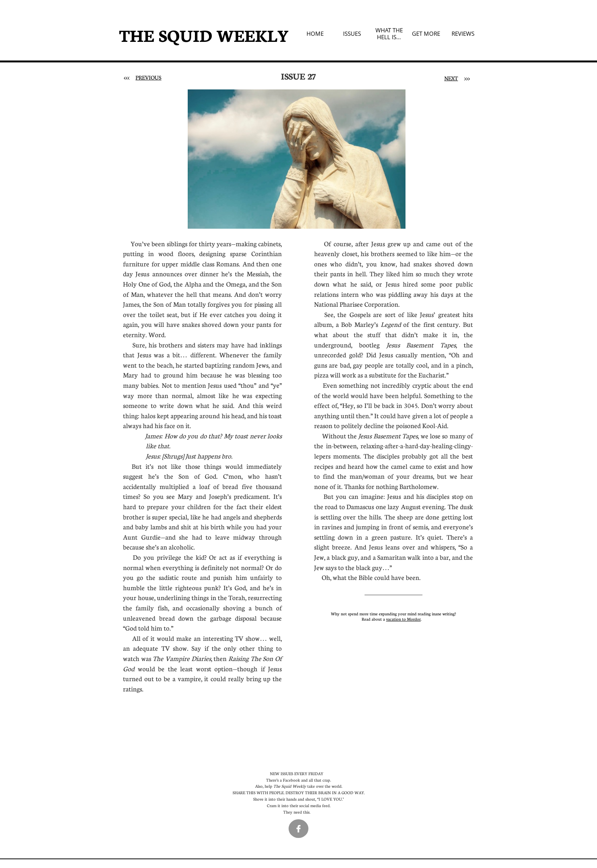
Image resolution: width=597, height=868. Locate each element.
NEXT (451, 78)
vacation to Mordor (403, 619)
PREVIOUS (148, 77)
